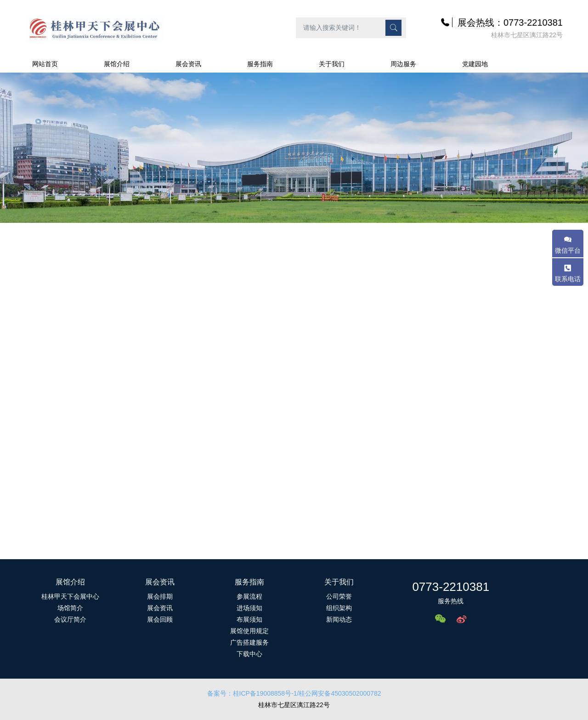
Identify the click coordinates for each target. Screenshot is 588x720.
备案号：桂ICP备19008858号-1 (252, 693)
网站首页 (45, 64)
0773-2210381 (451, 587)
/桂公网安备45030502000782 (339, 693)
